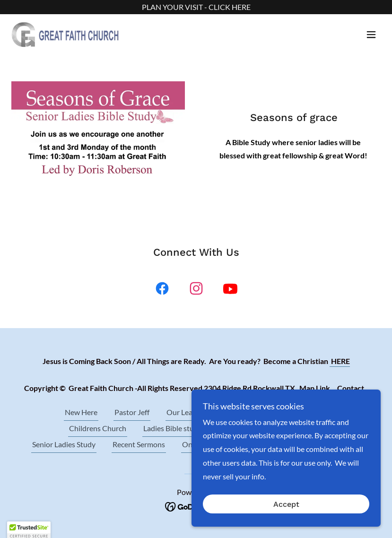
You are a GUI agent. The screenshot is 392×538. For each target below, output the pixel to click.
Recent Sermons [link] (139, 444)
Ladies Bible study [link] (173, 428)
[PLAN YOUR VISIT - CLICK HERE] (196, 7)
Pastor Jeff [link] (132, 412)
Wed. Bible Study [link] (300, 412)
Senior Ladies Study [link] (64, 444)
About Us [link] (239, 412)
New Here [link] (81, 412)
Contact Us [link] (237, 428)
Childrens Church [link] (98, 428)
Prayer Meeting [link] (298, 428)
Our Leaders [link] (187, 412)
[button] (371, 35)
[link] (65, 35)
